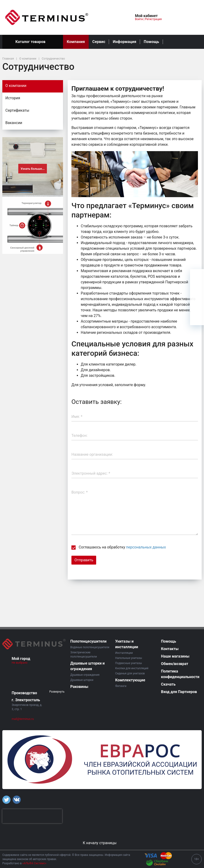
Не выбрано (21, 663)
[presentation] (32, 816)
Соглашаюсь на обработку (119, 547)
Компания (76, 42)
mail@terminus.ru (23, 719)
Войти (139, 19)
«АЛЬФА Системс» (34, 863)
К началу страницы (102, 843)
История (13, 98)
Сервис (99, 42)
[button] (116, 17)
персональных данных (146, 547)
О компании (16, 86)
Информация (124, 42)
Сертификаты (17, 110)
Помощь (151, 42)
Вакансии (14, 123)
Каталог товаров (33, 42)
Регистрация (153, 19)
